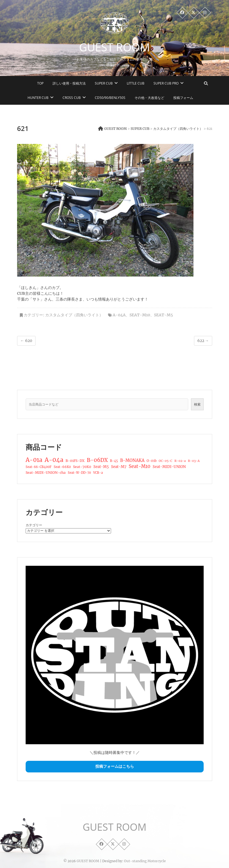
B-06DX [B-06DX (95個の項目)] (97, 460)
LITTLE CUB (136, 83)
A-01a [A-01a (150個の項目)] (34, 460)
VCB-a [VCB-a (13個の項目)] (98, 473)
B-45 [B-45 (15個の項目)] (114, 461)
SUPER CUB (104, 83)
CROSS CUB (72, 98)
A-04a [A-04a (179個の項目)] (54, 460)
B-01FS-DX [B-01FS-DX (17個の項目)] (75, 461)
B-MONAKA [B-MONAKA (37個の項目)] (132, 460)
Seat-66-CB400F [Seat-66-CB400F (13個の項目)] (39, 467)
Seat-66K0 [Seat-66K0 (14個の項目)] (62, 467)
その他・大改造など (149, 98)
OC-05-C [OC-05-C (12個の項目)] (165, 461)
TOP (40, 83)
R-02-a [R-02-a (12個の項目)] (180, 461)
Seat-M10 (140, 315)
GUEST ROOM (114, 47)
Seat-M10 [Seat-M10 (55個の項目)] (140, 467)
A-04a (119, 315)
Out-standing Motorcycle (145, 861)
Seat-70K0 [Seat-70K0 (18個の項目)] (82, 467)
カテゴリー (34, 525)
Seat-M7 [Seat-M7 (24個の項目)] (119, 467)
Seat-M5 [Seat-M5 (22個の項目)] (101, 467)
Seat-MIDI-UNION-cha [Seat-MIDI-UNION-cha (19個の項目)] (46, 473)
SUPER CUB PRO (166, 83)
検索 (197, 404)
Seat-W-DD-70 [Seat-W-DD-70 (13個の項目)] (79, 473)
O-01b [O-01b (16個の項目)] (152, 461)
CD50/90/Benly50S (110, 98)
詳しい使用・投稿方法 (69, 83)
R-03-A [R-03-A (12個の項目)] (194, 461)
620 (26, 341)
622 (203, 341)
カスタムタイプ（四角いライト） (74, 315)
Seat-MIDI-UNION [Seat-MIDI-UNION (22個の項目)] (169, 467)
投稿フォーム (183, 98)
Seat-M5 (163, 315)
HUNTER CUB (38, 98)
